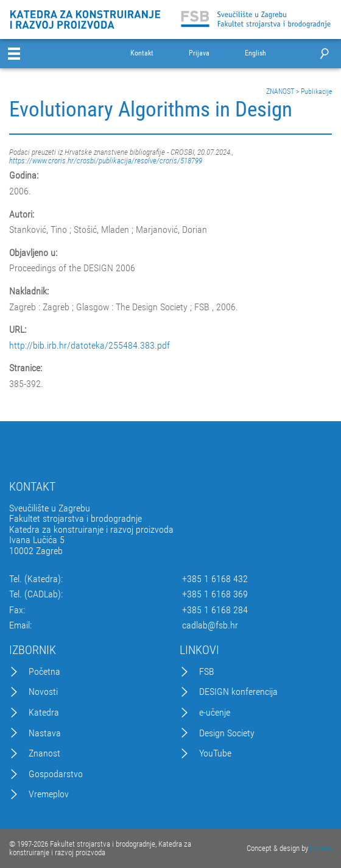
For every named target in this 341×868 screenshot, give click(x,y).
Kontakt (142, 53)
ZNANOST (280, 91)
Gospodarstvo (56, 774)
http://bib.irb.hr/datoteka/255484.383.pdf (90, 346)
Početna (44, 672)
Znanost (44, 753)
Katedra (44, 713)
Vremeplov (49, 794)
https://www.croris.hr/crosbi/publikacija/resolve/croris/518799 (106, 161)
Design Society (227, 733)
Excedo (321, 848)
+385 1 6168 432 (215, 579)
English (255, 53)
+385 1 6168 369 (215, 594)
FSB (207, 672)
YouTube (215, 753)
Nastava (45, 733)
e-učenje (215, 713)
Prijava (199, 53)
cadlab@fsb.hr (210, 625)
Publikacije (316, 91)
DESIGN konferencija (238, 692)
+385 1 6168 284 (215, 610)
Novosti (43, 692)
